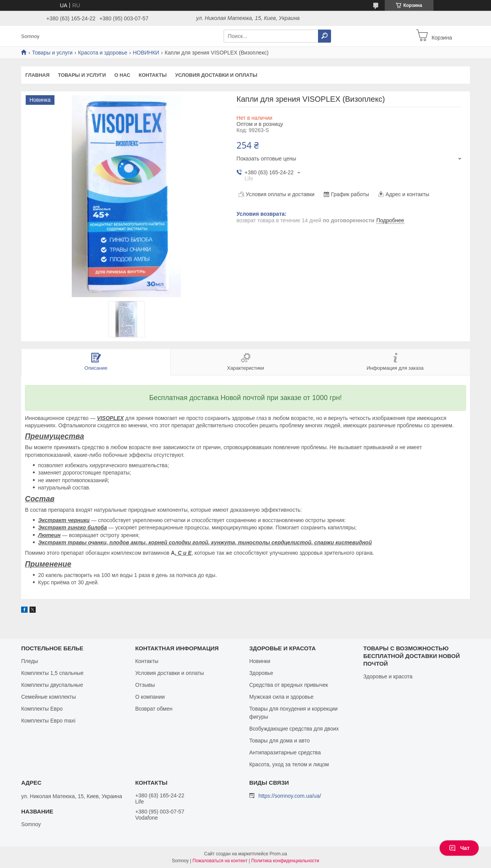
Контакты (153, 75)
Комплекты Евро (42, 709)
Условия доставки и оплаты (216, 75)
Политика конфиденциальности (285, 861)
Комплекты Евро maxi (48, 721)
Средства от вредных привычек (289, 685)
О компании (150, 697)
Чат (459, 848)
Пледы (30, 661)
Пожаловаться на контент (220, 861)
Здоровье (261, 673)
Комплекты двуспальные (52, 685)
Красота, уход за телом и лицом (289, 764)
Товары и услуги (52, 53)
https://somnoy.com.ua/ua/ (290, 796)
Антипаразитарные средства (285, 752)
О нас (122, 75)
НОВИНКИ (146, 53)
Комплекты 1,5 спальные (52, 673)
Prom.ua (278, 854)
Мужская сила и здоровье (282, 697)
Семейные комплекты (49, 697)
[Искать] (325, 36)
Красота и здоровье (103, 53)
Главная (37, 75)
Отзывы (145, 685)
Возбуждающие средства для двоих (294, 729)
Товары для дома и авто (280, 741)
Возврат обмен (154, 709)
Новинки (260, 661)
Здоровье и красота (388, 676)
